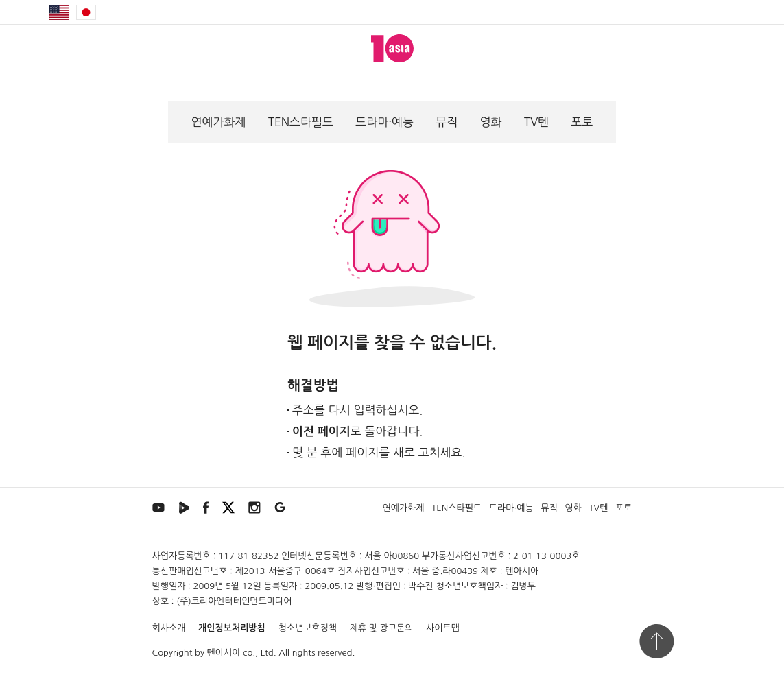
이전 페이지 (321, 432)
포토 (582, 122)
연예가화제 (219, 122)
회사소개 (169, 628)
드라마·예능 (384, 122)
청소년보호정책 (307, 628)
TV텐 (537, 122)
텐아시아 (224, 653)
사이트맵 (443, 628)
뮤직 (447, 122)
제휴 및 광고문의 (382, 628)
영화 (490, 122)
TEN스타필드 (301, 122)
